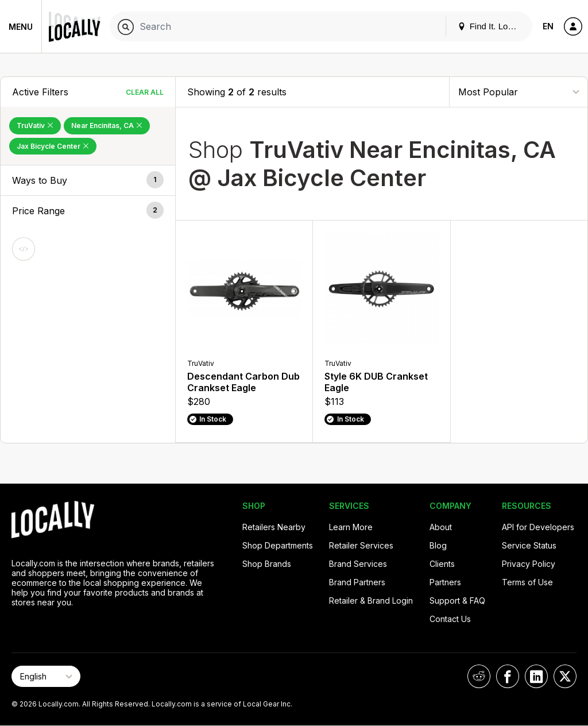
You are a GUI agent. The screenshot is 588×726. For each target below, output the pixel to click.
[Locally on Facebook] (508, 676)
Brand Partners (357, 582)
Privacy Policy (529, 564)
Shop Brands (267, 564)
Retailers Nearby (274, 527)
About (441, 527)
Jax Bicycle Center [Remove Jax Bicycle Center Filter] (53, 146)
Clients (442, 564)
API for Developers (538, 527)
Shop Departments (278, 545)
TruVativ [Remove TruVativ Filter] (35, 125)
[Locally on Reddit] (479, 676)
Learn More (351, 527)
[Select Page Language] (46, 676)
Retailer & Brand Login (371, 601)
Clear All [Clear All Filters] (145, 92)
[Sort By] (519, 92)
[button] (88, 180)
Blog (438, 545)
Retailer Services (361, 545)
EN (548, 26)
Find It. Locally (492, 26)
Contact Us (450, 619)
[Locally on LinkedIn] (536, 676)
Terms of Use (527, 582)
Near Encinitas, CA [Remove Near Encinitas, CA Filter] (107, 125)
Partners (445, 582)
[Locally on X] (565, 676)
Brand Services (358, 564)
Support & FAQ (457, 601)
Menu (21, 27)
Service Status (529, 545)
